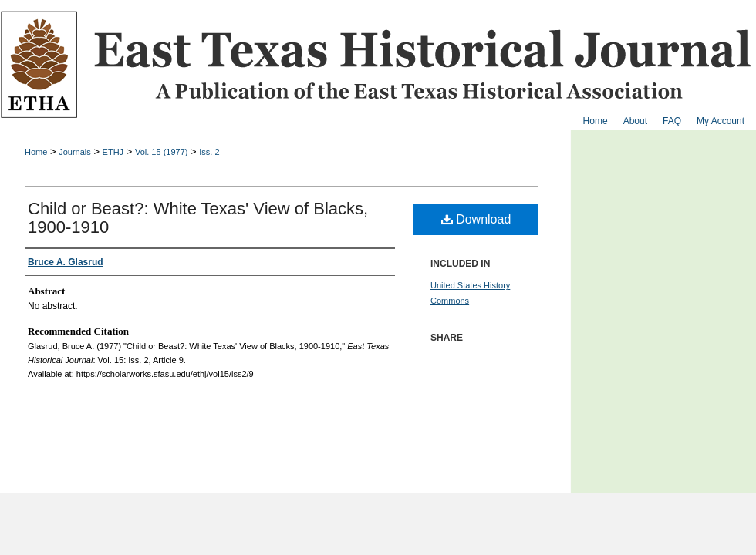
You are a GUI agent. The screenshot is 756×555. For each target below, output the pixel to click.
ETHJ (113, 152)
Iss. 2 (209, 152)
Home (36, 152)
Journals (75, 152)
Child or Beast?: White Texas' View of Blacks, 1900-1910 (198, 218)
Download (476, 219)
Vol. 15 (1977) (162, 152)
